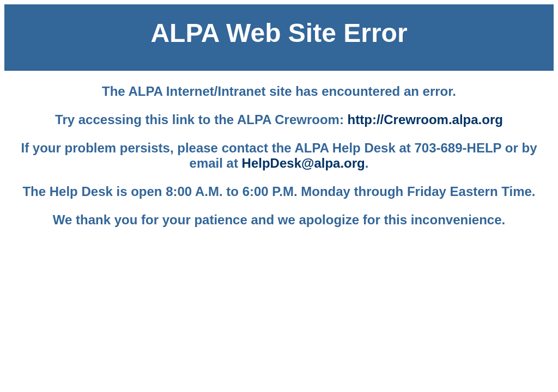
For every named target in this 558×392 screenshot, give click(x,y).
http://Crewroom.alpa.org (425, 120)
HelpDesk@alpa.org (304, 163)
